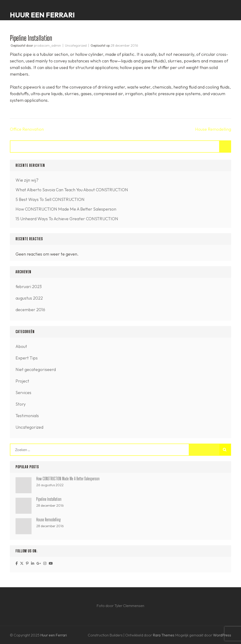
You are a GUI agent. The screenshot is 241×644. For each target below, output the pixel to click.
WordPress (222, 635)
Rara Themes (164, 635)
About (21, 346)
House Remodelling (213, 129)
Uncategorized (76, 45)
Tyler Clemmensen (129, 606)
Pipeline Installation (49, 499)
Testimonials (27, 416)
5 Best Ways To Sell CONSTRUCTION (50, 199)
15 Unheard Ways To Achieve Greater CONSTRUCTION (67, 219)
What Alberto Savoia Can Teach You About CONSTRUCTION (72, 190)
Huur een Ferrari (42, 15)
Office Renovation (27, 129)
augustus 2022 (29, 298)
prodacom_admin (47, 45)
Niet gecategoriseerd (36, 369)
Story (21, 404)
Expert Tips (27, 358)
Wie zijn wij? (27, 180)
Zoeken (225, 147)
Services (23, 393)
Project (22, 381)
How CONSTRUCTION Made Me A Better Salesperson (66, 209)
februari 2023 (29, 287)
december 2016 (30, 310)
